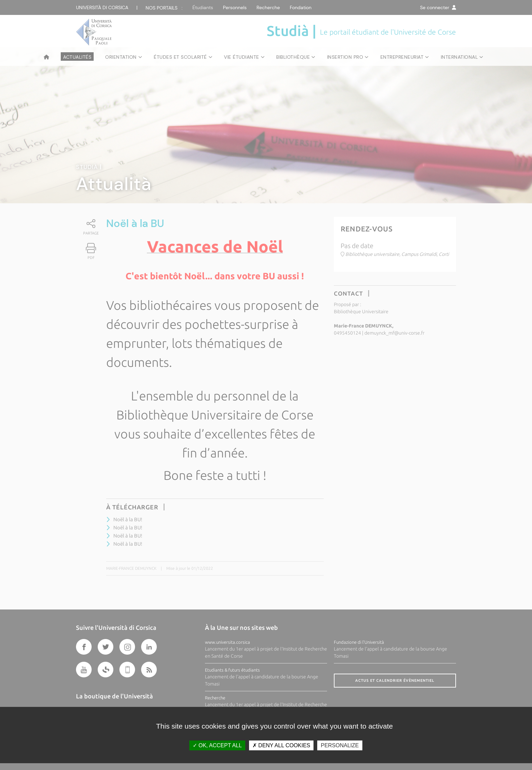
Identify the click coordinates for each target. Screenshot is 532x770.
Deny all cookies (281, 745)
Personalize (340, 745)
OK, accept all (217, 745)
